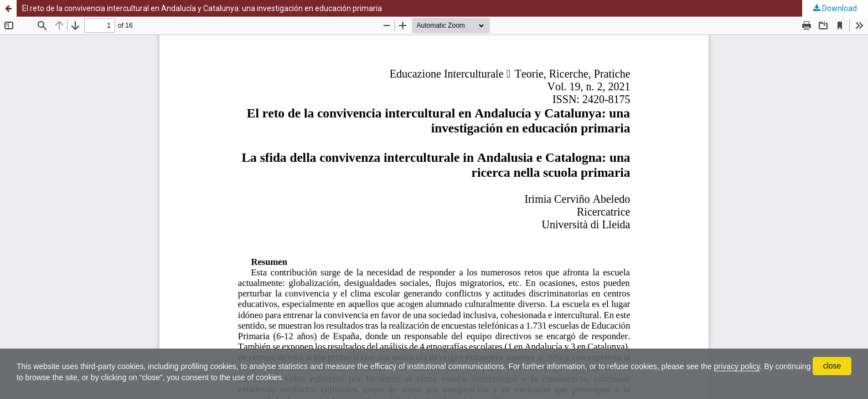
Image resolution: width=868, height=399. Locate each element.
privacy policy (737, 366)
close (832, 366)
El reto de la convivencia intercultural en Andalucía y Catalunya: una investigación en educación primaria (202, 8)
